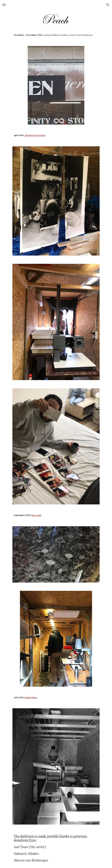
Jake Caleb (36, 515)
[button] (4, 5)
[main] (56, 35)
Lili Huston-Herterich (35, 135)
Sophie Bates (31, 697)
